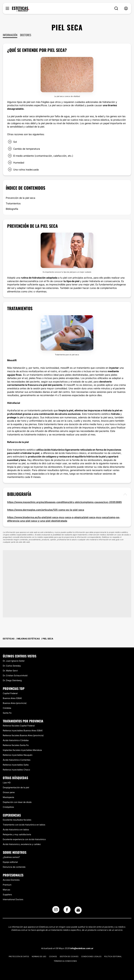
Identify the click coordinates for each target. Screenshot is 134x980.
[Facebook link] (67, 911)
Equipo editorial (10, 862)
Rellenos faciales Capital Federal (19, 726)
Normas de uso (39, 956)
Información (10, 35)
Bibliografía (12, 209)
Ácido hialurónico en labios (16, 830)
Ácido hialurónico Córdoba (16, 740)
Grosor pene (9, 792)
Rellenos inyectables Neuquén (18, 755)
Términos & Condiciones (65, 961)
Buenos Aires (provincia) (15, 703)
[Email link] (78, 910)
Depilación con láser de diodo (17, 802)
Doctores (26, 35)
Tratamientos (13, 203)
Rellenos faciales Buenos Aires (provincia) (23, 735)
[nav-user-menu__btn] (126, 8)
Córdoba (7, 708)
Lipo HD (7, 783)
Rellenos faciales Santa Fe (16, 745)
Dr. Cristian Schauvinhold (15, 675)
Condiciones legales (91, 956)
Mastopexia (8, 797)
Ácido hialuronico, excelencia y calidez (22, 844)
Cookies (53, 956)
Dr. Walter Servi (10, 671)
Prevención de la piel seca (21, 198)
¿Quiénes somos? (11, 857)
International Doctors (13, 899)
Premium (7, 885)
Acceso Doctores (11, 880)
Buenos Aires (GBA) (12, 698)
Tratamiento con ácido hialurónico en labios (24, 825)
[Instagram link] (56, 911)
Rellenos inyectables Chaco (16, 770)
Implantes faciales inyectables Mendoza (22, 750)
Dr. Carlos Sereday (12, 666)
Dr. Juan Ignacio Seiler (14, 661)
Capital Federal (10, 693)
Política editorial (113, 956)
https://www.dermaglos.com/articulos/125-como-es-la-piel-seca (46, 510)
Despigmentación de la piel (16, 787)
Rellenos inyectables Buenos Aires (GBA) (23, 731)
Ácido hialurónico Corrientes (17, 760)
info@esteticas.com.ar (82, 948)
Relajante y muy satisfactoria (17, 834)
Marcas (6, 890)
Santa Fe (7, 713)
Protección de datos (19, 956)
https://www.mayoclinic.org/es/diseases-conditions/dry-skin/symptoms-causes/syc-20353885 (64, 502)
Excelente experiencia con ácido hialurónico (24, 839)
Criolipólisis (8, 807)
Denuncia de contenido (14, 867)
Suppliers (7, 895)
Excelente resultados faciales (17, 820)
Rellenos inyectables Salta (16, 765)
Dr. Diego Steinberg (12, 680)
